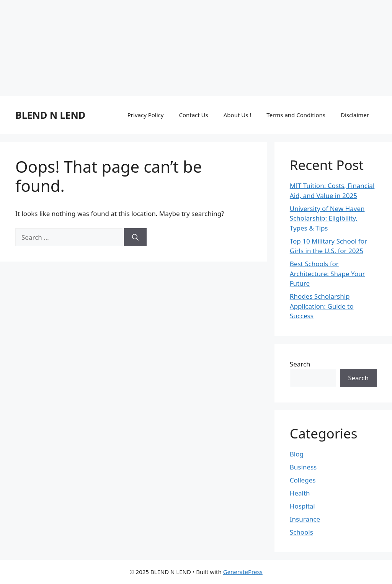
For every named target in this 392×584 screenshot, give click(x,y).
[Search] (135, 237)
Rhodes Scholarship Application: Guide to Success (322, 306)
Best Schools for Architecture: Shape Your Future (327, 273)
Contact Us (193, 115)
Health (300, 493)
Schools (301, 532)
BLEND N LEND (50, 115)
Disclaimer (355, 115)
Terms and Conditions (296, 115)
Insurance (305, 519)
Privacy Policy (146, 115)
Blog (297, 454)
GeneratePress (243, 572)
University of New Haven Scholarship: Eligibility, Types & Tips (327, 218)
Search (300, 364)
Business (303, 467)
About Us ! (238, 115)
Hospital (302, 506)
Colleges (303, 480)
